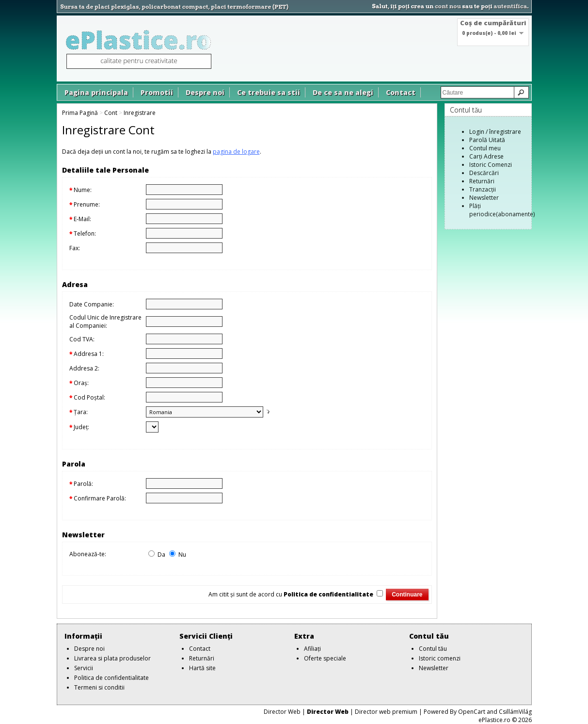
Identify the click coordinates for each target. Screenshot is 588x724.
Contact (401, 92)
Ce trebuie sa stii (269, 92)
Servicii (84, 668)
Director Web (282, 712)
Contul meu (485, 148)
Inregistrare (140, 113)
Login (477, 132)
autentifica (510, 6)
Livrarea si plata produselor (112, 658)
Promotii (157, 92)
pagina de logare (236, 152)
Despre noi (205, 92)
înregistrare (505, 132)
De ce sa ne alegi (343, 92)
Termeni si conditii (99, 687)
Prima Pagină (80, 113)
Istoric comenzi (440, 658)
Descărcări (484, 173)
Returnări (482, 181)
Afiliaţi (312, 649)
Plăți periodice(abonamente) (502, 210)
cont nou (448, 6)
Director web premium (386, 712)
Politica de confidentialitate (111, 678)
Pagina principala (96, 92)
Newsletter (484, 198)
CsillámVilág (515, 712)
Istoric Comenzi (491, 165)
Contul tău (433, 649)
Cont (111, 113)
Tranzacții (483, 189)
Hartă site (202, 668)
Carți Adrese (486, 156)
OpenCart (472, 712)
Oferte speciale (325, 658)
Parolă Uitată (487, 140)
